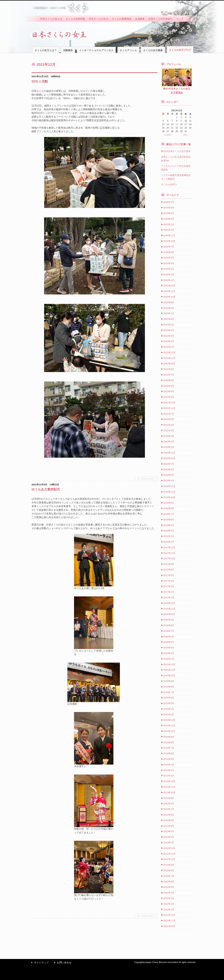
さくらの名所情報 (75, 19)
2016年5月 (169, 642)
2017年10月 (169, 558)
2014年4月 (169, 765)
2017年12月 (169, 547)
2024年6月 (169, 252)
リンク (180, 19)
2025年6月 (169, 208)
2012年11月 (169, 854)
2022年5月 (169, 386)
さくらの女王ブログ (180, 50)
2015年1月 (169, 715)
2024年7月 (169, 247)
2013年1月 (169, 843)
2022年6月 (169, 380)
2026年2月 (169, 202)
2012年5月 (169, 887)
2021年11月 (169, 408)
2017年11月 (169, 553)
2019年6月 (169, 470)
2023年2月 (169, 341)
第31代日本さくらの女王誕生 (176, 151)
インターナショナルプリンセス (96, 50)
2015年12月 (169, 664)
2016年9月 (169, 620)
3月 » (186, 135)
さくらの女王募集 (153, 50)
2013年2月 (169, 837)
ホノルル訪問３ (169, 185)
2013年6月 (169, 815)
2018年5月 (169, 525)
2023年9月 (169, 302)
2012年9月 (169, 865)
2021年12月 (169, 403)
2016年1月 (169, 659)
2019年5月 (169, 475)
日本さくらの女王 (99, 19)
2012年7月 (169, 876)
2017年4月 (169, 581)
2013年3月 (169, 831)
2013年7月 (169, 809)
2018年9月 (169, 503)
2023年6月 (169, 319)
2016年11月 (169, 609)
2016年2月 (169, 653)
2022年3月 (169, 397)
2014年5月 (169, 759)
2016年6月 (169, 637)
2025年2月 (169, 224)
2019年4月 (169, 481)
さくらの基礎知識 (122, 19)
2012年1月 (169, 909)
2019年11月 (169, 453)
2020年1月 (169, 447)
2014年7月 (169, 748)
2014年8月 (169, 742)
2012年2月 (169, 904)
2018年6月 (169, 520)
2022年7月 (169, 375)
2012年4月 (169, 893)
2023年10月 (169, 297)
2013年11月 (169, 787)
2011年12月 (169, 915)
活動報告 (68, 50)
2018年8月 (169, 508)
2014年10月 (169, 731)
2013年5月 (169, 820)
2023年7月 (169, 313)
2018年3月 (169, 531)
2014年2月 (169, 776)
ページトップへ (147, 479)
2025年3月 (169, 219)
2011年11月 (169, 921)
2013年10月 (169, 792)
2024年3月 (169, 269)
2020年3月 (169, 436)
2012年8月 (169, 870)
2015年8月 (169, 687)
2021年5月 (169, 425)
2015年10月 (169, 675)
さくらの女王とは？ (46, 50)
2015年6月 (169, 698)
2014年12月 (169, 720)
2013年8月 (169, 804)
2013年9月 (169, 798)
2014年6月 (169, 753)
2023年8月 (169, 308)
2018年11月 (169, 492)
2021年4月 (169, 430)
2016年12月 (169, 603)
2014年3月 (169, 770)
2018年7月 (169, 514)
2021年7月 (169, 414)
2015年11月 (169, 670)
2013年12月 (169, 781)
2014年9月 (169, 737)
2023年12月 (169, 286)
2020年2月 (169, 442)
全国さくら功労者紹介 (160, 19)
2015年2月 (169, 709)
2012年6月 (169, 882)
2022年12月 (169, 353)
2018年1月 (169, 542)
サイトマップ (39, 962)
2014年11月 (169, 726)
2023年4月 (169, 330)
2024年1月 (169, 280)
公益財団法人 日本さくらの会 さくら (60, 8)
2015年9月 (169, 681)
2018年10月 (169, 497)
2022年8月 (169, 369)
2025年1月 (169, 230)
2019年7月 (169, 464)
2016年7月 (169, 631)
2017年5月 (169, 575)
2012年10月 (169, 859)
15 (177, 124)
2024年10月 (169, 241)
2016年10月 (169, 614)
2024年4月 (169, 263)
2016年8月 (169, 625)
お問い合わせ (62, 962)
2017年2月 (169, 592)
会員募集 (140, 19)
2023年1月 (169, 347)
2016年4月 (169, 648)
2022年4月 (169, 391)
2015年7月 (169, 692)
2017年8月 (169, 564)
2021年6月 (169, 419)
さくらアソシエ (128, 50)
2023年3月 (169, 336)
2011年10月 (169, 926)
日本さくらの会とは (51, 19)
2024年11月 (169, 235)
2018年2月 (169, 536)
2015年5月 (169, 703)
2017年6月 (169, 570)
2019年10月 (169, 458)
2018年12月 (169, 486)
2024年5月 (169, 258)
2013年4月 (169, 826)
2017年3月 (169, 586)
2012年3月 (169, 898)
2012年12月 (169, 848)
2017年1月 (169, 598)
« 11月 (168, 135)
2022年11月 (169, 358)
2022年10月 (169, 364)
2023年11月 (169, 291)
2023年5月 (169, 325)
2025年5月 (169, 213)
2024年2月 (169, 275)
